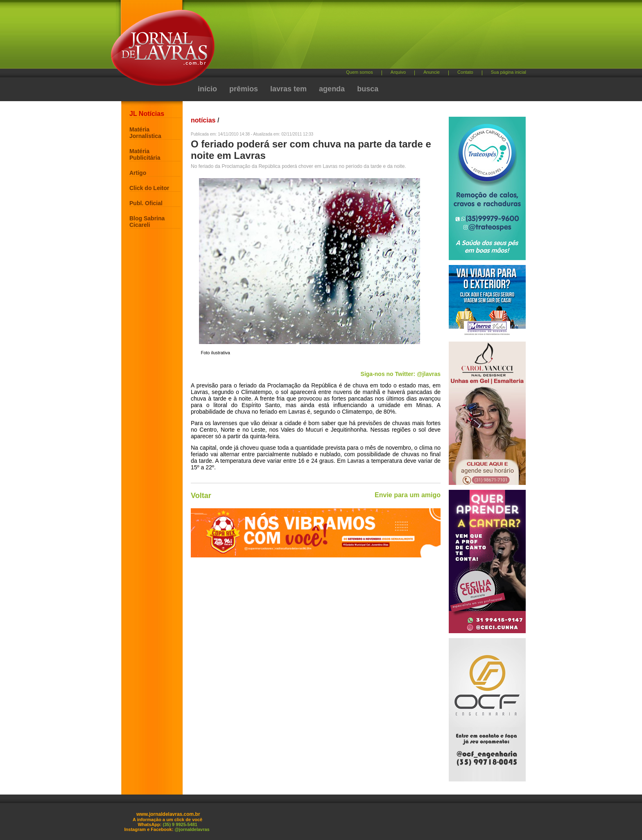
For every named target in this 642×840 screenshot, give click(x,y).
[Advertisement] (364, 37)
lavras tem (288, 89)
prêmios (244, 89)
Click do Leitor (149, 188)
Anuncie (432, 72)
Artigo (138, 173)
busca (368, 89)
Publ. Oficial (146, 203)
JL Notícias (147, 114)
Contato (465, 72)
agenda (332, 89)
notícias (203, 120)
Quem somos (359, 72)
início (207, 89)
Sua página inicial (509, 72)
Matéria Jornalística (145, 133)
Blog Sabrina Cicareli (147, 222)
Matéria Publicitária (145, 154)
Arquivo (398, 72)
